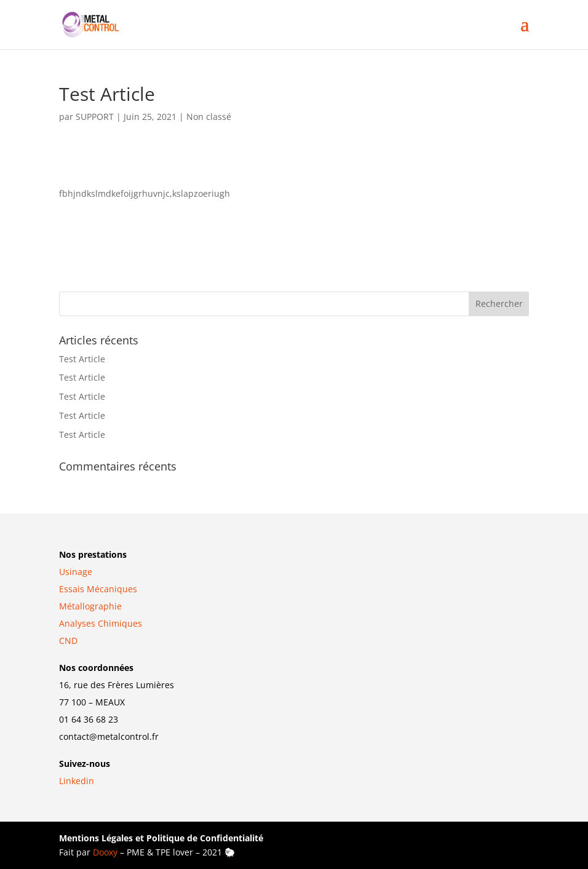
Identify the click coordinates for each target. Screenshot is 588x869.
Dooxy (105, 852)
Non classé (209, 117)
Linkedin (77, 781)
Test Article (82, 359)
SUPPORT (95, 117)
